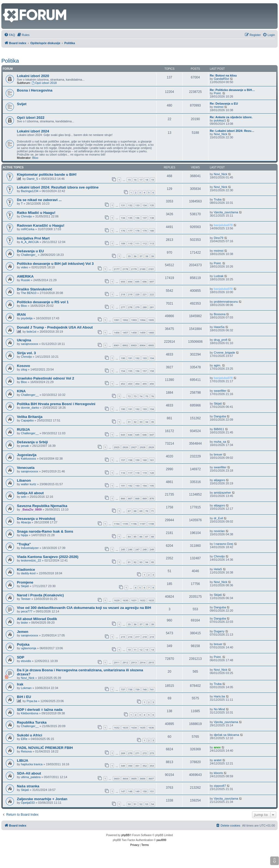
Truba (218, 199)
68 (135, 511)
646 (145, 435)
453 (130, 384)
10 (129, 650)
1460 (151, 333)
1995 (151, 320)
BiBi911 (219, 429)
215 (123, 637)
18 (147, 180)
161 (152, 460)
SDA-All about (29, 773)
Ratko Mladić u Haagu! (36, 213)
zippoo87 (220, 786)
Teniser (26, 599)
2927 (134, 447)
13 (147, 650)
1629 (117, 600)
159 (137, 460)
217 (137, 637)
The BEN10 (29, 293)
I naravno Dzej (224, 544)
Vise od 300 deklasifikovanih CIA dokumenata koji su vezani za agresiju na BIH (84, 608)
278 (130, 307)
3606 (143, 779)
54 (153, 804)
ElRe (24, 739)
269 (123, 753)
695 (137, 282)
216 (130, 637)
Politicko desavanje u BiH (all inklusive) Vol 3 (55, 264)
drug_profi (221, 340)
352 (145, 766)
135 (152, 205)
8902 (125, 345)
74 (141, 396)
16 (135, 180)
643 (123, 435)
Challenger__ (30, 395)
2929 (151, 447)
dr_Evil (219, 518)
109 (123, 243)
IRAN (21, 315)
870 (152, 498)
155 (130, 371)
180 (152, 231)
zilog (24, 369)
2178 (125, 269)
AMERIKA (25, 276)
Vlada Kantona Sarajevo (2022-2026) (48, 557)
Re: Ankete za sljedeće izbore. (231, 117)
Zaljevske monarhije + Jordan (42, 799)
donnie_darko (30, 408)
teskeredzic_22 (31, 560)
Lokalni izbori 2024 (33, 131)
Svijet (22, 104)
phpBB (125, 835)
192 (137, 358)
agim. (218, 365)
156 (137, 371)
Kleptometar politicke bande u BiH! (47, 174)
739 (137, 689)
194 (152, 358)
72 (129, 396)
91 (129, 562)
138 (152, 218)
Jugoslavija (27, 455)
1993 (134, 320)
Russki (25, 280)
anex (217, 747)
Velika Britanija (30, 417)
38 (147, 256)
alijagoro (220, 480)
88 (153, 537)
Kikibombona (30, 713)
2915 (151, 662)
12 (141, 650)
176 (123, 231)
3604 (125, 779)
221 (145, 294)
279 (137, 307)
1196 (134, 524)
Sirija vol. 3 (26, 353)
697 (152, 282)
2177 (117, 269)
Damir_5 (32, 179)
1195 (125, 524)
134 (145, 205)
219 (130, 294)
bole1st (31, 332)
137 (145, 218)
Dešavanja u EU (30, 251)
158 (152, 371)
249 (152, 549)
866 (123, 498)
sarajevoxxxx (30, 344)
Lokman (26, 688)
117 (130, 473)
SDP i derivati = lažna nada (40, 710)
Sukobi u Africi (30, 735)
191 (130, 358)
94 (147, 562)
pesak (25, 446)
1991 (117, 320)
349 (123, 766)
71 (153, 511)
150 (145, 791)
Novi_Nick (221, 134)
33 (141, 422)
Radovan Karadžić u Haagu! (41, 225)
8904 (143, 345)
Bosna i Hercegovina (35, 90)
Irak (20, 684)
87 (147, 537)
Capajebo (27, 420)
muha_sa (220, 442)
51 (135, 804)
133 (137, 205)
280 (145, 307)
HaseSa (219, 327)
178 (137, 231)
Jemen (23, 632)
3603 (117, 779)
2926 (125, 447)
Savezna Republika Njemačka (42, 506)
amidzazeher (222, 493)
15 (129, 180)
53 (147, 804)
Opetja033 (28, 803)
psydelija (27, 318)
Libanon (24, 480)
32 (135, 422)
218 (123, 294)
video (25, 267)
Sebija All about (30, 493)
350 (130, 766)
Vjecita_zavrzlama (226, 212)
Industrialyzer (30, 548)
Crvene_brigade (225, 353)
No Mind (219, 709)
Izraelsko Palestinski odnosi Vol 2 (46, 378)
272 (145, 753)
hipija (25, 535)
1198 (151, 524)
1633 (151, 600)
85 (135, 537)
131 (123, 205)
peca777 (27, 611)
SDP (21, 657)
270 (130, 753)
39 (153, 256)
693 (123, 282)
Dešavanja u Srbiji (32, 442)
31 (129, 422)
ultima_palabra (31, 777)
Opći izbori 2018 (44, 83)
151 (152, 791)
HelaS (218, 569)
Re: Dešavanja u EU (224, 104)
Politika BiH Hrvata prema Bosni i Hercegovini (56, 404)
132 (130, 205)
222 (152, 294)
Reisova (26, 751)
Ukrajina (24, 340)
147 (123, 791)
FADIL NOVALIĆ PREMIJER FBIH (45, 748)
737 (123, 689)
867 (130, 498)
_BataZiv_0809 (31, 509)
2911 (117, 662)
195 (152, 486)
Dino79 (219, 238)
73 (135, 396)
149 (137, 791)
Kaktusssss (29, 459)
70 (147, 511)
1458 (134, 333)
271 (137, 753)
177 (130, 231)
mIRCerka (28, 229)
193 (145, 358)
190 (123, 358)
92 (135, 562)
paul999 (162, 840)
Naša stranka (28, 786)
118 (137, 473)
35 (129, 256)
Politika (10, 61)
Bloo (35, 158)
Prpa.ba (32, 701)
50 (129, 804)
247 (137, 549)
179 (145, 231)
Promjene (25, 582)
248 (145, 549)
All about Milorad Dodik (37, 619)
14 (153, 650)
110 (130, 243)
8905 (151, 345)
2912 (125, 662)
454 (137, 384)
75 (147, 396)
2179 (134, 269)
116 (123, 473)
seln (24, 497)
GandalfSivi (222, 79)
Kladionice (26, 570)
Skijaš (218, 403)
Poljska (23, 644)
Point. (218, 93)
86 (141, 537)
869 (145, 498)
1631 (134, 600)
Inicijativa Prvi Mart (33, 238)
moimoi (219, 107)
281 (152, 307)
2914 (143, 662)
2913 (134, 662)
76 (153, 396)
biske (25, 623)
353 (152, 766)
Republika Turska (32, 722)
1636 (151, 728)
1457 (125, 333)
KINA (21, 391)
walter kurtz (29, 484)
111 (137, 243)
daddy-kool (28, 573)
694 (130, 282)
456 (152, 384)
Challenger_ (29, 255)
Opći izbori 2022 (31, 118)
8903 (134, 345)
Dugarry (219, 631)
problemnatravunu (226, 302)
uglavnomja (29, 648)
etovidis (26, 661)
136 (137, 218)
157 (145, 371)
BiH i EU (24, 697)
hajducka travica (32, 764)
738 (130, 689)
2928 (143, 447)
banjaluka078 (223, 225)
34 (147, 422)
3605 (134, 779)
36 (135, 256)
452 (123, 384)
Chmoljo (26, 216)
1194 (117, 524)
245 (123, 549)
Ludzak (219, 276)
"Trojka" (24, 544)
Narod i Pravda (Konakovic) (40, 595)
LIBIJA (23, 761)
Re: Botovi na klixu (223, 75)
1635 (143, 728)
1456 (117, 333)
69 (141, 511)
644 (130, 435)
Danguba (220, 416)
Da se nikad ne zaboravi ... (39, 200)
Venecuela (26, 468)
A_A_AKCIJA (30, 242)
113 (152, 243)
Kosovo (23, 366)
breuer (218, 454)
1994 (143, 320)
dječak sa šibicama (227, 735)
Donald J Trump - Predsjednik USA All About (55, 327)
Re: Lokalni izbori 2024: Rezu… (232, 131)
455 (145, 384)
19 (153, 180)
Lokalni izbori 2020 (33, 76)
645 (137, 435)
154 (123, 371)
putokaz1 (220, 120)
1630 (125, 600)
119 (145, 473)
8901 (117, 345)
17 (141, 180)
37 (141, 256)
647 (152, 435)
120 (152, 473)
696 (145, 282)
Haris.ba (219, 696)
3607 (151, 779)
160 (145, 460)
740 (145, 689)
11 (135, 650)
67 (129, 511)
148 (130, 791)
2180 (143, 269)
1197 (143, 524)
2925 (117, 447)
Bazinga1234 (30, 191)
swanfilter (220, 391)
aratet (218, 760)
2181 (151, 269)
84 (129, 537)
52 (141, 804)
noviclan (219, 531)
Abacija (26, 522)
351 (137, 766)
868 (137, 498)
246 (130, 549)
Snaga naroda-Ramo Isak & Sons (45, 531)
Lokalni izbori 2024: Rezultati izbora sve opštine (58, 187)
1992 (125, 320)
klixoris (219, 773)
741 (152, 689)
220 (137, 294)
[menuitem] (10, 35)
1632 (143, 600)
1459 (143, 333)
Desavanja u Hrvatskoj (36, 519)
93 (141, 562)
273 (152, 753)
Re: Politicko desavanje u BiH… (232, 90)
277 (123, 307)
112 (145, 243)
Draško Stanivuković (35, 289)
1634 (134, 728)
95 (153, 562)
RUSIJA (23, 430)
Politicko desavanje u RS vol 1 (43, 302)
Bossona (220, 314)
